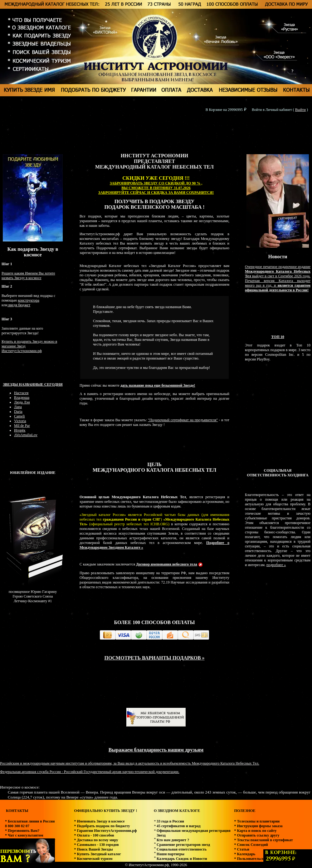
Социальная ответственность (182, 849)
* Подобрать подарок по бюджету (102, 826)
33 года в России (170, 821)
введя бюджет (19, 305)
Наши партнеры (171, 854)
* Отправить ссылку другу (257, 835)
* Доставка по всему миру (96, 840)
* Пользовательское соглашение (261, 859)
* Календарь (245, 854)
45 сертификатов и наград (179, 826)
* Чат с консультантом (24, 835)
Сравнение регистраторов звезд (183, 845)
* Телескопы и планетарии (257, 821)
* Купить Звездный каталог (97, 854)
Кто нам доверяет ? (173, 840)
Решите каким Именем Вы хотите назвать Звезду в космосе (28, 276)
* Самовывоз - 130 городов (96, 845)
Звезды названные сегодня (33, 384)
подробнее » (276, 565)
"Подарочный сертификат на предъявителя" (183, 420)
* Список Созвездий (251, 845)
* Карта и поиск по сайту (255, 831)
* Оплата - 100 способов (94, 835)
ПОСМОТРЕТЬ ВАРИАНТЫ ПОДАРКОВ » (154, 658)
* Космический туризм (93, 859)
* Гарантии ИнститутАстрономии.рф (105, 831)
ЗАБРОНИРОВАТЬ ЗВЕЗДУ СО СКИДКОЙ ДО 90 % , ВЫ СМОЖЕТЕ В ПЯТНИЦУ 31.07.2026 (156, 186)
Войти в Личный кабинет (272, 110)
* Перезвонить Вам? (22, 831)
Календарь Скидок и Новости (182, 859)
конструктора (28, 300)
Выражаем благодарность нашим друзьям (156, 750)
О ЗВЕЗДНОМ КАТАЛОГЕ (177, 811)
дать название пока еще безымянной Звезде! (158, 385)
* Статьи (241, 849)
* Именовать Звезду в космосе (99, 821)
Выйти (300, 110)
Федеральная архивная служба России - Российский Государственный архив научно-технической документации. (90, 772)
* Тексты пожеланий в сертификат (263, 840)
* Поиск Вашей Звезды (93, 849)
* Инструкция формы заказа (258, 826)
